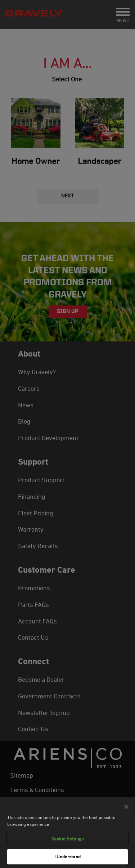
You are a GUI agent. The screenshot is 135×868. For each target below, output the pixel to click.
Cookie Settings (67, 838)
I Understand (67, 856)
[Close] (126, 807)
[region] (67, 832)
